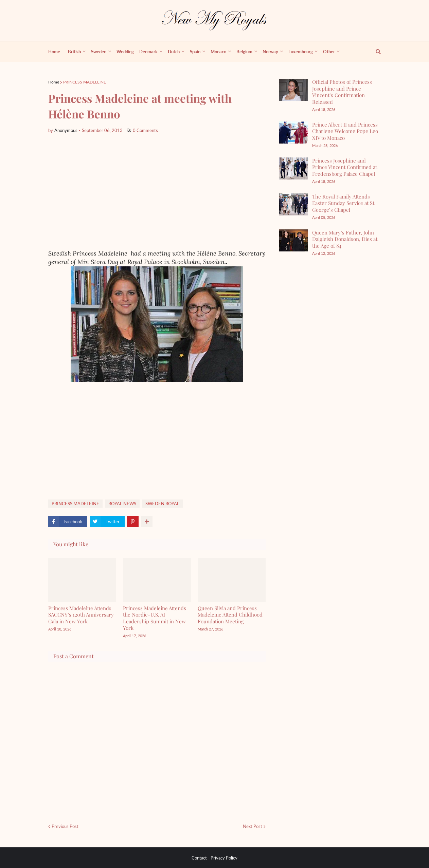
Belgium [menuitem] (244, 52)
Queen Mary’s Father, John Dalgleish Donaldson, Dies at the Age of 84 (345, 239)
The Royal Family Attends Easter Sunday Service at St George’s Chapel (343, 203)
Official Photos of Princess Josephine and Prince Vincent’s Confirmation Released (342, 92)
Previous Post (65, 826)
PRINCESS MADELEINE (85, 82)
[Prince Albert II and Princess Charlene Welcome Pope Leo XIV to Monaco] (294, 133)
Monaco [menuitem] (218, 52)
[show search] (374, 52)
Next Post (253, 826)
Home (54, 82)
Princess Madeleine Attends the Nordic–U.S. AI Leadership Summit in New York (155, 618)
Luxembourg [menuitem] (301, 52)
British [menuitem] (74, 52)
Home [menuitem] (54, 52)
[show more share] (147, 522)
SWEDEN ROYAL (162, 504)
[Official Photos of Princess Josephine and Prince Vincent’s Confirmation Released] (294, 90)
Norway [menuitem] (270, 52)
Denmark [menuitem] (148, 52)
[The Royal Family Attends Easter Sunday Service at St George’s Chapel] (294, 204)
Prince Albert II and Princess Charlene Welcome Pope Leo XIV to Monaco (345, 131)
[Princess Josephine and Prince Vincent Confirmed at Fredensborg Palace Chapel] (294, 168)
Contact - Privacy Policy (214, 858)
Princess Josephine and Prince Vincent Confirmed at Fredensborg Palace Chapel (345, 167)
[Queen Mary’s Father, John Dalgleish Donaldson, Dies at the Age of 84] (294, 240)
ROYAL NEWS (122, 504)
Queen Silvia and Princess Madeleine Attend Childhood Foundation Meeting (230, 615)
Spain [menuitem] (195, 52)
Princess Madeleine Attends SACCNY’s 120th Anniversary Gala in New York (81, 615)
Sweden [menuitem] (99, 52)
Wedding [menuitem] (125, 52)
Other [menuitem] (329, 52)
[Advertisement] (157, 192)
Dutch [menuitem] (174, 52)
